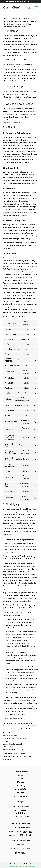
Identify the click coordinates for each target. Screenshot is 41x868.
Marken (21, 782)
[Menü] (36, 7)
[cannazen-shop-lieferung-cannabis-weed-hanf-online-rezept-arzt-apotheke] (12, 7)
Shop (20, 778)
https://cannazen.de (21, 36)
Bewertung (20, 785)
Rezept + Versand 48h (12, 1)
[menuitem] (12, 1)
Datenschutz (21, 789)
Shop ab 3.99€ (25, 1)
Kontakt (20, 792)
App (33, 1)
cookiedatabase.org (10, 757)
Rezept (20, 775)
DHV (28, 848)
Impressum (18, 864)
